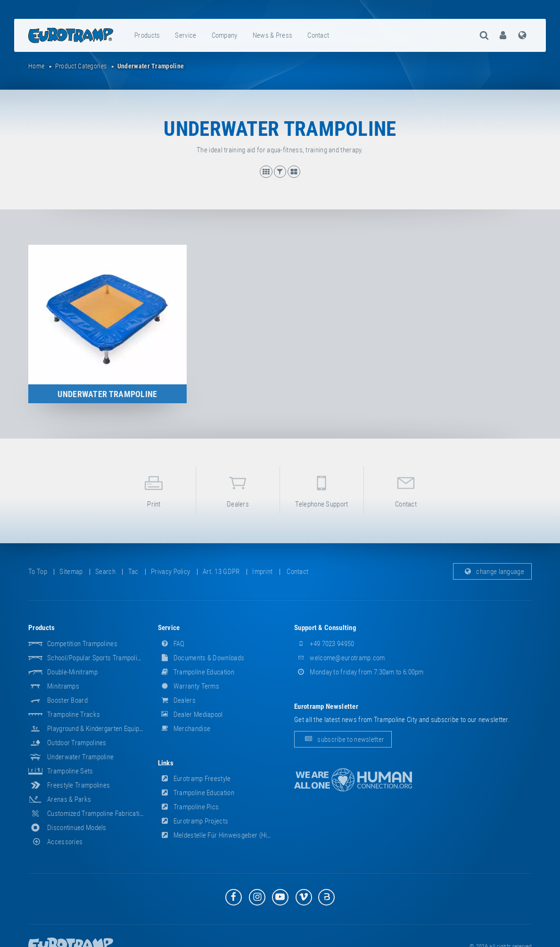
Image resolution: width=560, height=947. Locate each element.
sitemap (71, 572)
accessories (55, 842)
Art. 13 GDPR (221, 572)
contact (318, 35)
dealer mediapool (190, 714)
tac (133, 572)
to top (38, 572)
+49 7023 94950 (324, 644)
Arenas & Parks (69, 799)
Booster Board (67, 700)
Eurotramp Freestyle (194, 779)
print (154, 490)
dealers (238, 490)
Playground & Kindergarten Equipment (100, 729)
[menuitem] (148, 35)
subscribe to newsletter (343, 739)
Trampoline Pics (189, 807)
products (147, 35)
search (105, 572)
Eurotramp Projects (193, 821)
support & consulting (325, 628)
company (225, 35)
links (166, 763)
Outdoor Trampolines (77, 743)
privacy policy (170, 572)
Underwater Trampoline (80, 757)
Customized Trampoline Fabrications (99, 814)
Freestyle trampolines (78, 785)
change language (492, 572)
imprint (262, 572)
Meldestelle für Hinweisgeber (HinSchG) (223, 835)
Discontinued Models (77, 828)
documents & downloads (201, 658)
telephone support (322, 490)
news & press (273, 35)
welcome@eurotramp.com (340, 658)
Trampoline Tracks (74, 714)
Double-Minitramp (72, 672)
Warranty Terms (189, 686)
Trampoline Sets (70, 771)
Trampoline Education (196, 672)
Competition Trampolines (82, 644)
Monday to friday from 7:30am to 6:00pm (359, 672)
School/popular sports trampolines (97, 658)
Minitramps (63, 686)
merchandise (184, 729)
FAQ (171, 644)
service (185, 35)
